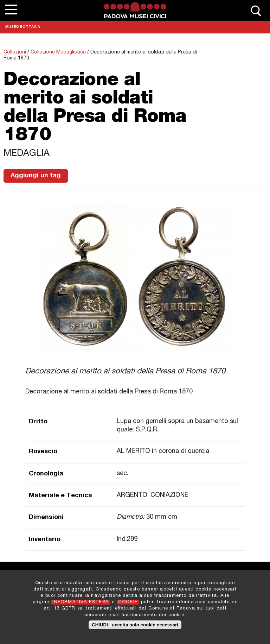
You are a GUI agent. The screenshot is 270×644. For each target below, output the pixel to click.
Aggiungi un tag (36, 176)
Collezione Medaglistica (58, 52)
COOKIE (128, 605)
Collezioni (15, 52)
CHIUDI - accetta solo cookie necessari (135, 627)
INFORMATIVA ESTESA (81, 605)
